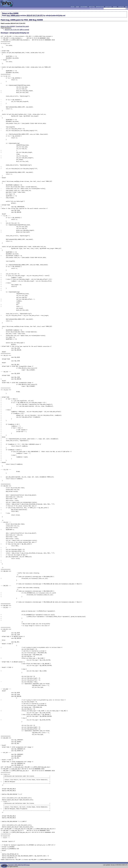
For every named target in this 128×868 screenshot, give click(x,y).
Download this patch (22, 26)
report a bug (92, 7)
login (126, 7)
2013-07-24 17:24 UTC (35, 16)
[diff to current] (24, 30)
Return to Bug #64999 (10, 13)
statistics (115, 7)
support (77, 7)
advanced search (100, 7)
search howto (108, 7)
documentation (84, 7)
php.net (73, 7)
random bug (121, 7)
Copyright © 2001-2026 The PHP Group (19, 865)
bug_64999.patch (13, 16)
